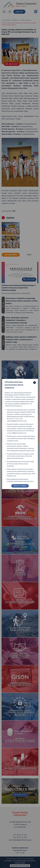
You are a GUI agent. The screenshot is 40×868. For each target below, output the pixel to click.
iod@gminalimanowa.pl (19, 433)
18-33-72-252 (14, 419)
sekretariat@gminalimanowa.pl (16, 421)
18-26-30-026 (27, 431)
